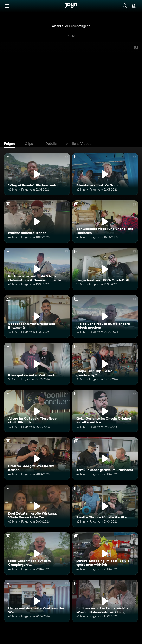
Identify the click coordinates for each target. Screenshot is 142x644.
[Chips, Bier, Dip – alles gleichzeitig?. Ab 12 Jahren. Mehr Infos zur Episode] (105, 364)
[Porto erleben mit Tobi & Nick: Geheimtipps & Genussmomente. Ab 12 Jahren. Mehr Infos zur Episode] (37, 269)
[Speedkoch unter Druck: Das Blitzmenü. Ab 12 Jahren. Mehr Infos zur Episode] (37, 316)
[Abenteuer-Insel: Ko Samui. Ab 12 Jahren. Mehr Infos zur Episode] (105, 174)
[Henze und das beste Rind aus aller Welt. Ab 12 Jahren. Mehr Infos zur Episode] (37, 601)
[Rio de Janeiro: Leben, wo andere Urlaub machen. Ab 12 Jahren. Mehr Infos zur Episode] (105, 316)
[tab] (11, 144)
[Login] (134, 6)
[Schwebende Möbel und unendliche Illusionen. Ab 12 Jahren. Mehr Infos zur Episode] (105, 222)
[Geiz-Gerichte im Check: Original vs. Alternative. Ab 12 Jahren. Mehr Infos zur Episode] (105, 411)
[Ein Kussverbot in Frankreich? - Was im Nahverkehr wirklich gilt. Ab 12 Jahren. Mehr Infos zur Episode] (105, 601)
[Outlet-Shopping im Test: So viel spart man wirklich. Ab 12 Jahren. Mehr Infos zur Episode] (105, 554)
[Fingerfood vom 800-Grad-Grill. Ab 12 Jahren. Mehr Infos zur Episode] (105, 269)
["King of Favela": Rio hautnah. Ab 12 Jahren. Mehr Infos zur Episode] (37, 174)
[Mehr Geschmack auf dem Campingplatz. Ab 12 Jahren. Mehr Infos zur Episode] (37, 554)
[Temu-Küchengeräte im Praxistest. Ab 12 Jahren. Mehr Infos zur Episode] (105, 459)
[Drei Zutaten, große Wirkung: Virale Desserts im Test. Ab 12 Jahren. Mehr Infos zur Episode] (37, 506)
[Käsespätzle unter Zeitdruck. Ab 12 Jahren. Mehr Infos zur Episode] (37, 364)
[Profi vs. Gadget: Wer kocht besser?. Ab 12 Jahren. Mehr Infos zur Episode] (37, 459)
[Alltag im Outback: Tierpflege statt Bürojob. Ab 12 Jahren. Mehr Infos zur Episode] (37, 411)
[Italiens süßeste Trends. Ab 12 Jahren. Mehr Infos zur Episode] (37, 222)
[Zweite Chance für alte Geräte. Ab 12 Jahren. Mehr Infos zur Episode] (105, 506)
